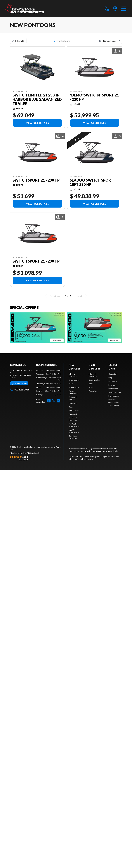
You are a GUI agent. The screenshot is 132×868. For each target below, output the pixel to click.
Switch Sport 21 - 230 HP (36, 180)
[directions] (115, 9)
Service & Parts (115, 392)
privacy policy (74, 459)
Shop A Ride (27, 453)
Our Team (113, 381)
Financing (93, 391)
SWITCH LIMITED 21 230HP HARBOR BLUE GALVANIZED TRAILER (37, 99)
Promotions (113, 389)
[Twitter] (54, 401)
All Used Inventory (93, 375)
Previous (52, 296)
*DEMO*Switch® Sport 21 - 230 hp (94, 97)
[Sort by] (110, 41)
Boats (71, 407)
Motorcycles (74, 410)
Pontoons (73, 403)
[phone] (107, 9)
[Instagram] (59, 401)
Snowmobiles (74, 380)
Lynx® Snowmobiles (74, 431)
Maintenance (114, 396)
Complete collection (73, 437)
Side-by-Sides (74, 387)
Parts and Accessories (114, 401)
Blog (110, 378)
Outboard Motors (73, 398)
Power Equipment (73, 392)
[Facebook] (49, 401)
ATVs (71, 384)
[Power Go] (37, 458)
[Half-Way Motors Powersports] (24, 9)
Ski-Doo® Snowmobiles (74, 425)
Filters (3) (18, 41)
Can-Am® (73, 414)
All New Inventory (73, 375)
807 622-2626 (20, 389)
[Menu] (124, 9)
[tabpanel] (48, 383)
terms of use (88, 459)
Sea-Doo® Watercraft (73, 419)
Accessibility (114, 406)
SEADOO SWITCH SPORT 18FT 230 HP (91, 182)
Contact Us (113, 374)
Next (82, 296)
